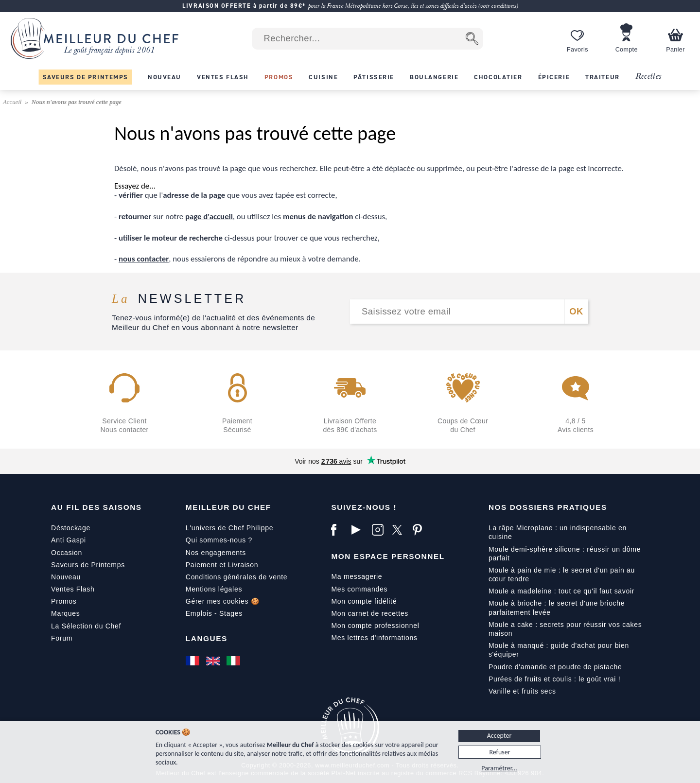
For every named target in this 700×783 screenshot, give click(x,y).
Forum (62, 638)
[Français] (193, 661)
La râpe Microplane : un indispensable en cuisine (558, 532)
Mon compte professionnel (375, 626)
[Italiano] (234, 661)
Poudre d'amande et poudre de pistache (555, 667)
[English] (214, 661)
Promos (64, 601)
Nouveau (66, 577)
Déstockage (71, 528)
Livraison (243, 565)
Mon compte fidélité (364, 601)
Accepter (499, 736)
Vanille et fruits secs (522, 691)
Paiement (201, 565)
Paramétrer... (499, 768)
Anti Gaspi (69, 540)
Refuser (499, 752)
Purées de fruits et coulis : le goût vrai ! (554, 679)
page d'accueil (209, 217)
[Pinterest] (420, 530)
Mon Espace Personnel (388, 556)
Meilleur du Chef (228, 507)
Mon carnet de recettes (370, 613)
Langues (207, 638)
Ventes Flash (73, 589)
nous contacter (144, 259)
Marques (65, 613)
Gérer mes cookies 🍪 (223, 601)
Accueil (13, 102)
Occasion (67, 553)
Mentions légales (214, 589)
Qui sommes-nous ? (219, 540)
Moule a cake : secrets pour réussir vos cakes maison (565, 629)
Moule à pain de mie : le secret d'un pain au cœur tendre (562, 574)
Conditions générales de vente (236, 577)
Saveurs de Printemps (88, 565)
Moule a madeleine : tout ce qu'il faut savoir (561, 591)
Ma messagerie (357, 576)
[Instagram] (380, 530)
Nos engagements (216, 553)
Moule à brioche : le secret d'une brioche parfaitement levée (557, 608)
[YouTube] (359, 530)
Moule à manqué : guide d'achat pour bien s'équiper (559, 650)
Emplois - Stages (214, 613)
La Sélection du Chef (86, 626)
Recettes (648, 77)
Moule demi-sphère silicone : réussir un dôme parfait (565, 554)
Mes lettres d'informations (374, 638)
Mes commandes (359, 589)
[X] (400, 530)
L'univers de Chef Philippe (229, 528)
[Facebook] (339, 530)
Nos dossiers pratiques (548, 507)
